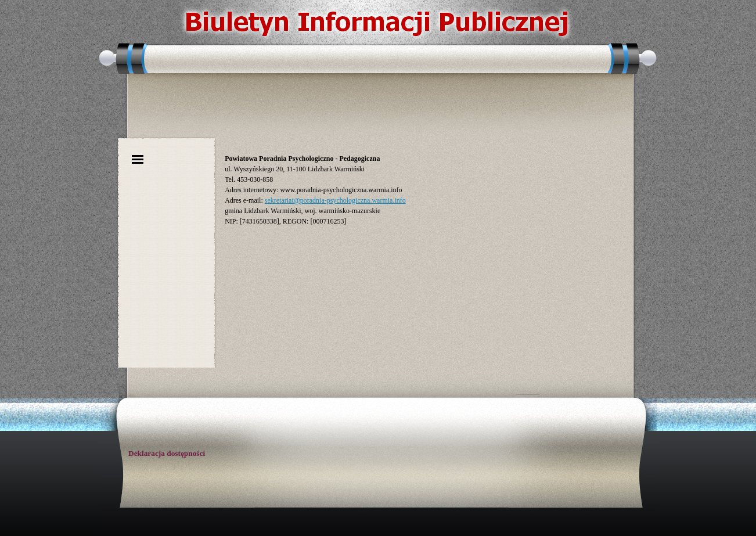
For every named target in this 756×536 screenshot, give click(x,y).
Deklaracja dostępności (167, 453)
